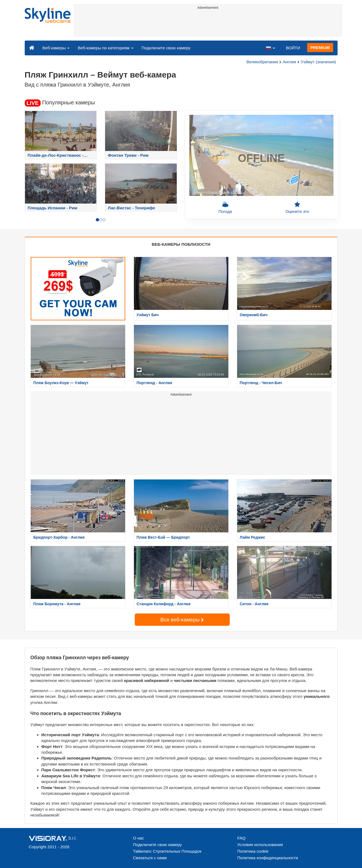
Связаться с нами (150, 858)
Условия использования (260, 845)
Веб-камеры (56, 48)
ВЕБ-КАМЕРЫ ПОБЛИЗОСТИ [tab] (181, 244)
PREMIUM (320, 48)
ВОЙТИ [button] (293, 48)
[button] (270, 48)
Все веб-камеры (182, 620)
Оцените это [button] (297, 207)
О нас (139, 838)
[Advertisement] (208, 24)
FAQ (242, 838)
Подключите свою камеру (166, 48)
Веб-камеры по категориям (105, 48)
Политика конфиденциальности (268, 858)
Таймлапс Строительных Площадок (167, 851)
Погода (225, 207)
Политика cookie (253, 851)
